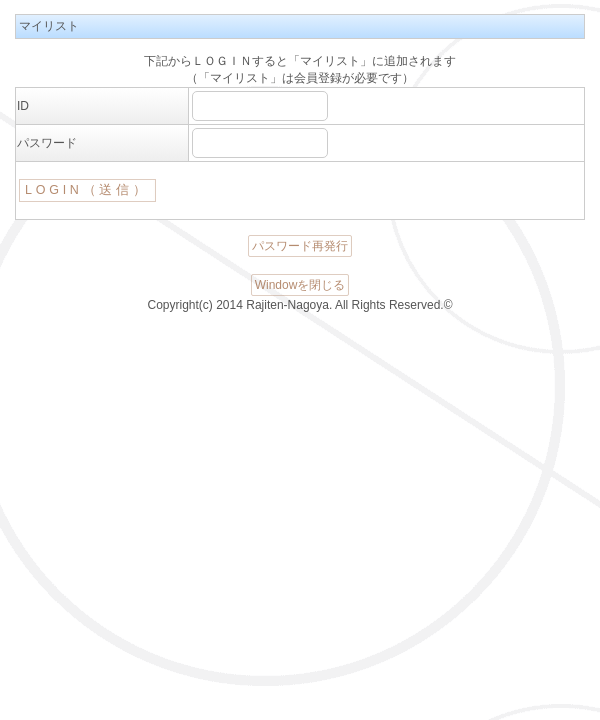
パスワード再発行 (300, 246)
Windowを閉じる (300, 285)
